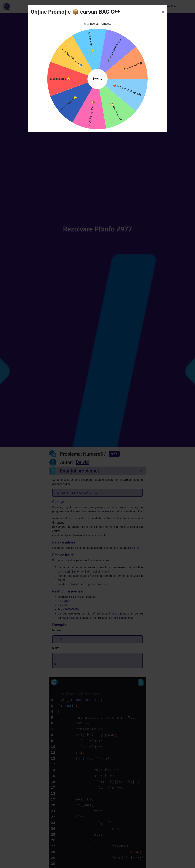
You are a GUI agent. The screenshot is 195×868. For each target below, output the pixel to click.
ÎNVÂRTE (97, 71)
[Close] (163, 4)
